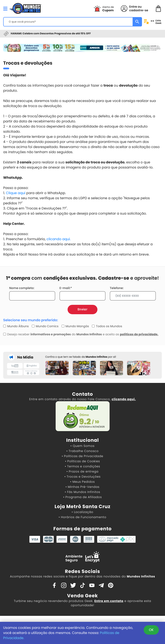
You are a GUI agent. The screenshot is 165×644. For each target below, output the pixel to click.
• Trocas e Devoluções (82, 477)
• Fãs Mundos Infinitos (82, 492)
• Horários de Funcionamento (82, 517)
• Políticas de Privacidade (82, 456)
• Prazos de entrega (82, 471)
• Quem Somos (83, 446)
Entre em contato (109, 601)
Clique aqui (16, 193)
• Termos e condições (82, 466)
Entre (133, 7)
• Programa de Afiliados (82, 497)
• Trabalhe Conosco (82, 451)
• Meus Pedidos (82, 482)
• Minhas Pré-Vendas (82, 487)
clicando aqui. (59, 239)
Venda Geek (82, 596)
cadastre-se (139, 10)
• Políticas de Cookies (82, 461)
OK (151, 630)
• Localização (82, 512)
